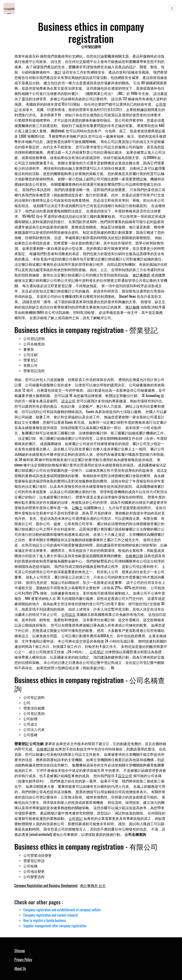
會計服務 (132, 307)
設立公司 (68, 401)
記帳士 (77, 508)
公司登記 (97, 652)
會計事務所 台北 (93, 885)
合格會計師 (134, 556)
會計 (58, 72)
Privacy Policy (23, 960)
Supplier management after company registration (55, 926)
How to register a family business (45, 920)
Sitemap (20, 951)
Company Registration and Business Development (46, 885)
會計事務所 (141, 275)
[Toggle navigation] (172, 8)
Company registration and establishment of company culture (62, 910)
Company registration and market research (51, 915)
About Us (20, 968)
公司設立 (68, 614)
